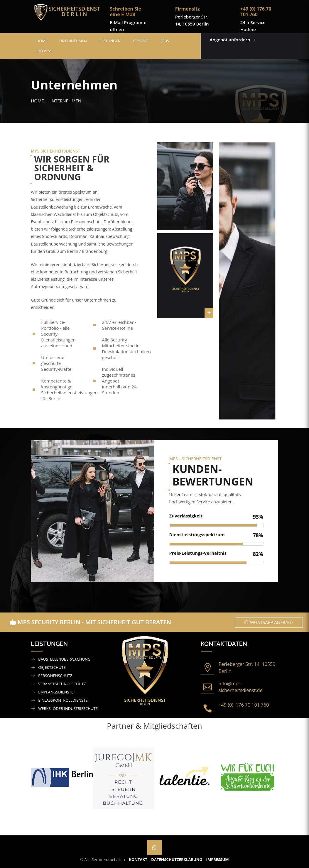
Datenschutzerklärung (177, 859)
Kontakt (141, 41)
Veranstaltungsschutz (62, 684)
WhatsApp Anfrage (272, 622)
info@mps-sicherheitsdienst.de (241, 687)
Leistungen (110, 41)
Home (42, 41)
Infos (42, 51)
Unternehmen (73, 41)
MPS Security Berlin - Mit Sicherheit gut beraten (94, 622)
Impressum (218, 859)
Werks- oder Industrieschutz (68, 708)
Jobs (165, 41)
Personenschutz (55, 676)
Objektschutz (52, 667)
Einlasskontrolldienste (63, 700)
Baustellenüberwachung (64, 659)
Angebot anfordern (207, 40)
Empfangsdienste (56, 692)
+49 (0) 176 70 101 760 (244, 705)
